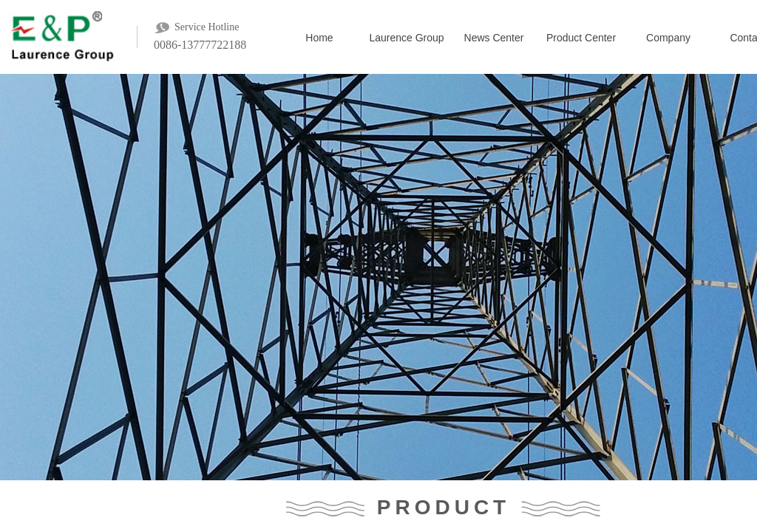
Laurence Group (406, 38)
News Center (494, 38)
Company (668, 38)
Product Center (581, 38)
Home (319, 38)
